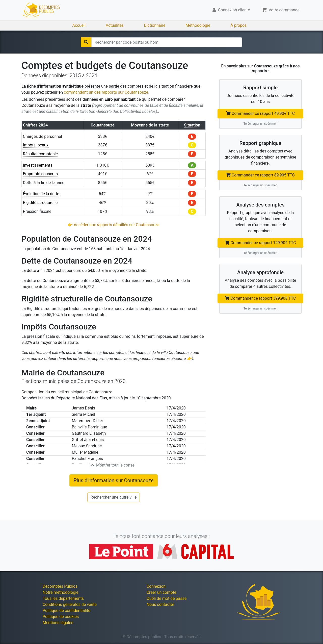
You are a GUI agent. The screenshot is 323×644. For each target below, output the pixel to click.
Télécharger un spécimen (260, 124)
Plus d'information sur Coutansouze (114, 480)
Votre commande (281, 10)
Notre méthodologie (61, 592)
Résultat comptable (40, 154)
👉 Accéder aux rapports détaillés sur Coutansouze (114, 225)
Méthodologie (198, 25)
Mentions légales (58, 623)
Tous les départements (63, 598)
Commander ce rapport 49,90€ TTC (260, 113)
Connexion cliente (231, 10)
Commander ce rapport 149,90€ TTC (260, 243)
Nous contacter (160, 604)
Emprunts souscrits (40, 174)
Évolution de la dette (41, 194)
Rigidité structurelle (40, 203)
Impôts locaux (36, 145)
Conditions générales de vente (70, 604)
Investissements (38, 165)
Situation (192, 125)
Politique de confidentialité (66, 611)
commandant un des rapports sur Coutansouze (106, 92)
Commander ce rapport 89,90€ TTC (260, 175)
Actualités (115, 25)
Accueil (79, 25)
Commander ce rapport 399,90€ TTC (260, 298)
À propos (238, 25)
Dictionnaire (155, 25)
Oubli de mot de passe (167, 598)
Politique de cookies (61, 617)
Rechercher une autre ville (114, 497)
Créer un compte (161, 592)
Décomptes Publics (60, 586)
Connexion (156, 586)
